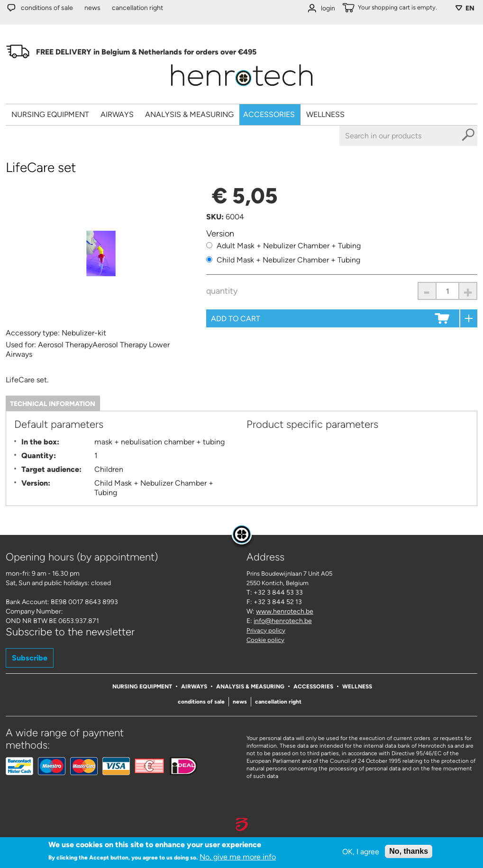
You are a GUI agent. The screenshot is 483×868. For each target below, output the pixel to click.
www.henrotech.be (285, 611)
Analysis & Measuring (189, 114)
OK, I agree (361, 852)
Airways (117, 114)
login (328, 8)
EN (470, 8)
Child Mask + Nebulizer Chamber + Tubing (288, 260)
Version (220, 234)
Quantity (222, 291)
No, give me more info (238, 857)
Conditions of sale (47, 8)
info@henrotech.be (283, 621)
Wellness (325, 114)
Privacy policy (266, 630)
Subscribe (30, 658)
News (92, 8)
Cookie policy (265, 640)
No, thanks (409, 851)
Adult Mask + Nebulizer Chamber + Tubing (289, 246)
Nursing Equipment (50, 114)
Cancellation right (137, 8)
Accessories (269, 114)
